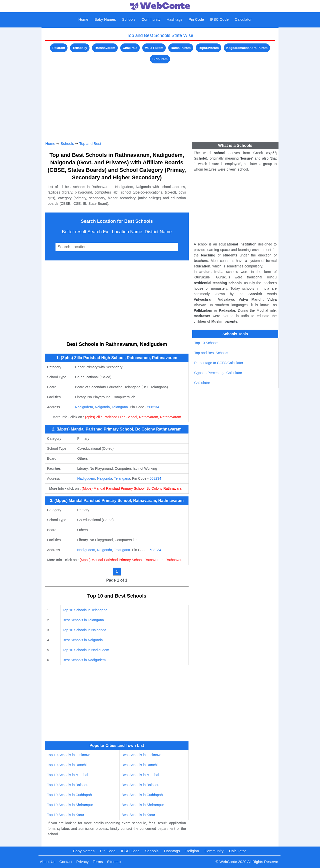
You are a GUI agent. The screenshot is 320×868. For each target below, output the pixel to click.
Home (83, 19)
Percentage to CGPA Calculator (219, 363)
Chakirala (130, 48)
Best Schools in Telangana (83, 620)
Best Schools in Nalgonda (83, 640)
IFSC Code (219, 19)
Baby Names (105, 19)
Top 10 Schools (206, 343)
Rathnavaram (105, 48)
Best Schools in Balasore (141, 785)
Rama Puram (181, 48)
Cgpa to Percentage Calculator (218, 373)
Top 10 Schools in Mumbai (67, 775)
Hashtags (174, 19)
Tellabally (80, 48)
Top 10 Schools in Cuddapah (69, 795)
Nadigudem (84, 407)
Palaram (59, 48)
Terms (98, 862)
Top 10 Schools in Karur (66, 815)
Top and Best (90, 143)
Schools (129, 19)
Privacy (82, 862)
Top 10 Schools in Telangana (85, 610)
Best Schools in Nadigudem (84, 660)
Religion (192, 851)
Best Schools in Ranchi (139, 765)
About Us (48, 862)
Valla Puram (154, 48)
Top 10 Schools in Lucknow (68, 755)
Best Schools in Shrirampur (143, 805)
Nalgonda (102, 407)
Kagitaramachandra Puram (247, 48)
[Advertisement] (160, 100)
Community (151, 19)
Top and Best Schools (211, 353)
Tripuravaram (208, 48)
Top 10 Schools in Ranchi (67, 765)
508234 (153, 407)
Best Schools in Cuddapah (142, 795)
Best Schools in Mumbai (140, 775)
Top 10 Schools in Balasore (68, 785)
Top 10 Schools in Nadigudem (86, 650)
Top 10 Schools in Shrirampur (70, 805)
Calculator (243, 19)
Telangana (120, 407)
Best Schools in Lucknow (141, 755)
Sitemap (114, 862)
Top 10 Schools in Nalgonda (84, 630)
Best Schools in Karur (138, 815)
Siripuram (160, 59)
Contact (66, 862)
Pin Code (196, 19)
